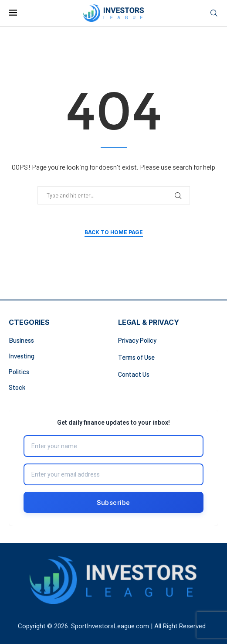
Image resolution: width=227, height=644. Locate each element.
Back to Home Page (114, 232)
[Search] (214, 13)
